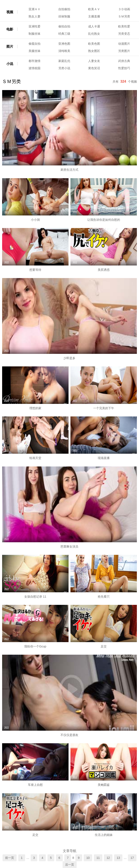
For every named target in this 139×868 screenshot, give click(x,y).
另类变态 (124, 34)
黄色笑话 (94, 68)
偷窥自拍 (34, 44)
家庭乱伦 (64, 61)
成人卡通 (94, 26)
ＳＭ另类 (124, 16)
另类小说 (64, 68)
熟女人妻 (34, 16)
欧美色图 (94, 44)
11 (98, 858)
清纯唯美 (64, 51)
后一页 (70, 865)
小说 (10, 64)
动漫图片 (124, 44)
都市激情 (34, 61)
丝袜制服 (64, 16)
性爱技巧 (124, 68)
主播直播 (94, 16)
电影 (10, 29)
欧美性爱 (124, 26)
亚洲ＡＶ (34, 9)
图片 (10, 47)
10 (88, 858)
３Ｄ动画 (124, 9)
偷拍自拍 (64, 26)
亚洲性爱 (34, 26)
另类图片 (124, 51)
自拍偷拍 (64, 9)
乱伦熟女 (94, 34)
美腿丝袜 (34, 51)
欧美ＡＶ (94, 9)
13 (118, 858)
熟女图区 (94, 51)
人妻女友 (94, 61)
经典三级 (64, 34)
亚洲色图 (64, 44)
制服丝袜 (34, 34)
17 (132, 858)
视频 (10, 12)
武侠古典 (124, 61)
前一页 (10, 858)
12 (108, 858)
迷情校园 (34, 68)
